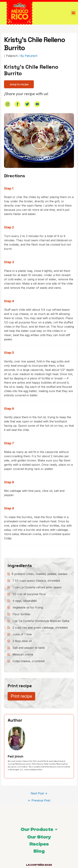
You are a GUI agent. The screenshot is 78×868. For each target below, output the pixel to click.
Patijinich (12, 56)
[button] (19, 84)
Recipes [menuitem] (39, 844)
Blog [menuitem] (39, 851)
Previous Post (39, 800)
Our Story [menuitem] (39, 837)
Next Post (39, 793)
